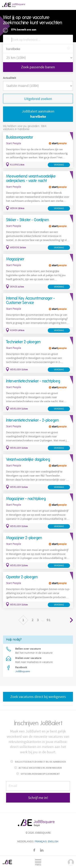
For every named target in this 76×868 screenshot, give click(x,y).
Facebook (34, 850)
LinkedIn (42, 850)
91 (49, 620)
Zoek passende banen (38, 67)
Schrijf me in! (38, 798)
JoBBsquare (22, 671)
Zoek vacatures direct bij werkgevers (38, 697)
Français (41, 842)
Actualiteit (10, 78)
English (53, 842)
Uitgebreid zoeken (38, 99)
